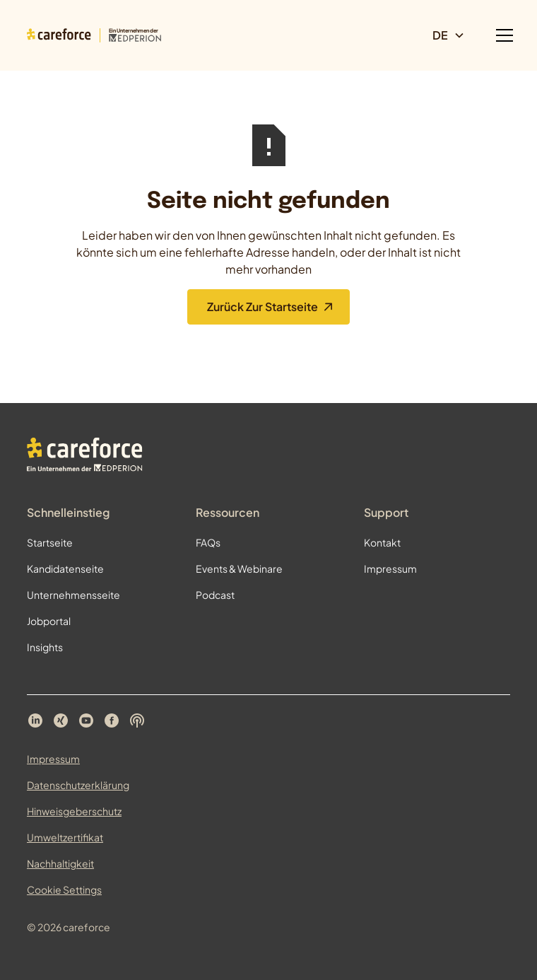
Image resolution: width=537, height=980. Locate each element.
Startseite (50, 542)
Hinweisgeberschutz (74, 811)
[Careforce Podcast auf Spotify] (137, 721)
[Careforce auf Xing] (61, 721)
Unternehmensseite (73, 595)
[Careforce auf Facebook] (112, 721)
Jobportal (49, 621)
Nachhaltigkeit (60, 863)
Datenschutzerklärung (78, 785)
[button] (454, 35)
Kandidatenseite (65, 568)
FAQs (208, 542)
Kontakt (382, 542)
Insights (45, 647)
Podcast (215, 595)
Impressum (390, 568)
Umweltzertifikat (65, 837)
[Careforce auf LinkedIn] (35, 721)
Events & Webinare (239, 568)
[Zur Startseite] (94, 35)
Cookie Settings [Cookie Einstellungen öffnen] (64, 889)
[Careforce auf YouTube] (86, 721)
